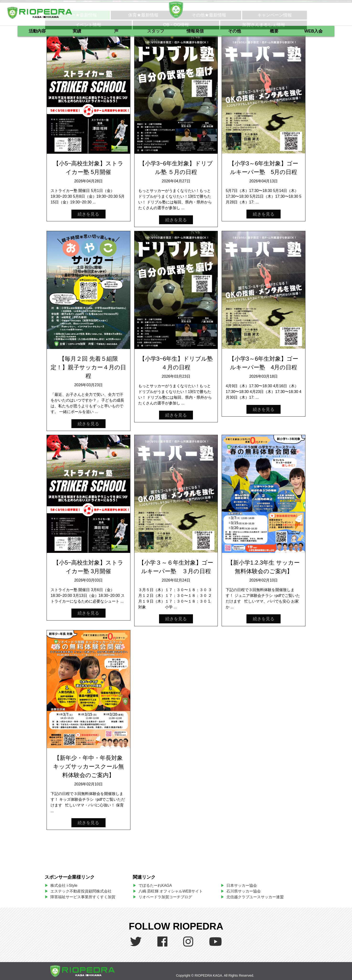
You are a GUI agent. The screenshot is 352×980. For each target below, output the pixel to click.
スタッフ (156, 31)
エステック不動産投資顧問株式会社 (81, 891)
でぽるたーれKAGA (155, 885)
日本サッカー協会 (242, 885)
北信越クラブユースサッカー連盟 (255, 897)
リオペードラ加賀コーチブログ (165, 897)
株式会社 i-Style (64, 885)
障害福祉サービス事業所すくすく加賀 (83, 897)
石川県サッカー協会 (244, 891)
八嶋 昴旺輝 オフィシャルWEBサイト (173, 891)
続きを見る (88, 214)
